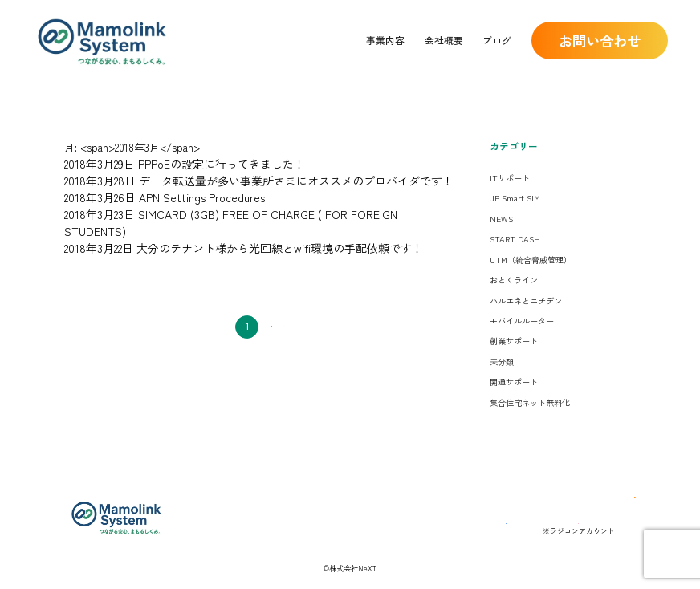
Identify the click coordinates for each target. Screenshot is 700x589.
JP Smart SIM (515, 198)
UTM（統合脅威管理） (531, 260)
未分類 (502, 362)
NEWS (501, 219)
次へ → (292, 304)
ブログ (497, 40)
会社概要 (444, 40)
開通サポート (514, 382)
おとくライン (514, 280)
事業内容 (385, 40)
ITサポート (510, 178)
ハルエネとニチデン (526, 301)
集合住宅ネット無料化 (530, 402)
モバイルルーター (522, 321)
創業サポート (514, 341)
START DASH (515, 239)
